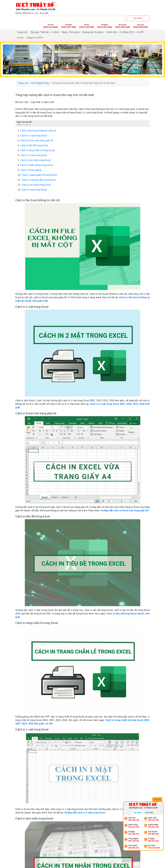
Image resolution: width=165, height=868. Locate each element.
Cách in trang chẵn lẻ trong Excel (36, 150)
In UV (20, 38)
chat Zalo (149, 813)
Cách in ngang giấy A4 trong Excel (37, 175)
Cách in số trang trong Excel (34, 185)
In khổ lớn (111, 32)
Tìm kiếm (138, 18)
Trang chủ (22, 32)
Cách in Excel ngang (30, 170)
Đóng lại (158, 800)
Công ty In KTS (34, 38)
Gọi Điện (137, 813)
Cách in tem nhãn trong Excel (34, 160)
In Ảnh (55, 32)
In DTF (141, 32)
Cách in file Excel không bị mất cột (37, 131)
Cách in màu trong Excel (32, 190)
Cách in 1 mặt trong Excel (32, 155)
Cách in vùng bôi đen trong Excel (37, 180)
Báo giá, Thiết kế (40, 32)
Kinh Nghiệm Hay (40, 83)
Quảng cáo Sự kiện (92, 32)
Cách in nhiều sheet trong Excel (35, 165)
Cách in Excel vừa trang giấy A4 (36, 141)
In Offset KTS (127, 32)
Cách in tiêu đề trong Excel (33, 145)
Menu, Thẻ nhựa (70, 32)
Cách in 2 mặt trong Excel (32, 136)
